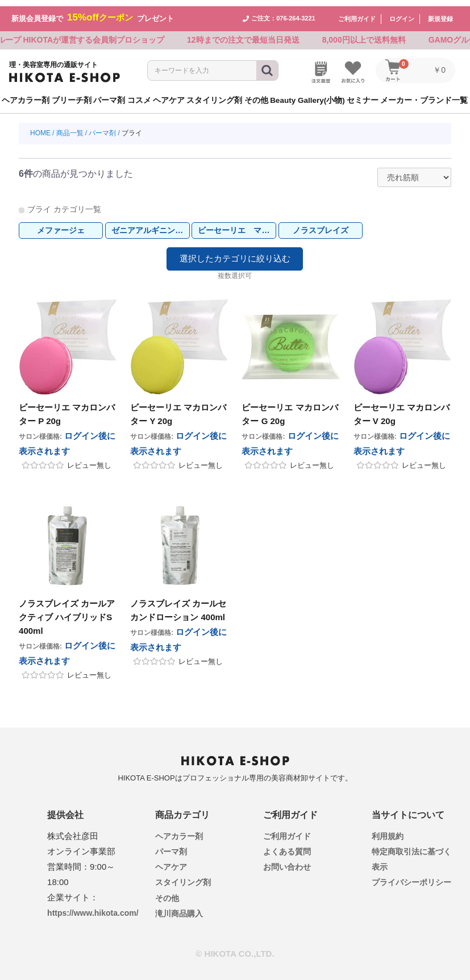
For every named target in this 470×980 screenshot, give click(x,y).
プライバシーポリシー (411, 877)
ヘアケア (171, 861)
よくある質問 (287, 845)
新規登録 (440, 13)
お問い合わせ (287, 861)
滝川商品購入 (179, 907)
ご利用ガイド (357, 13)
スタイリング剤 (183, 877)
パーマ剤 (102, 127)
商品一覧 (70, 127)
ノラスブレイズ (321, 225)
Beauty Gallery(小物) (307, 94)
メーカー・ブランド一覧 (424, 94)
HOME (40, 127)
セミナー (363, 94)
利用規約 (388, 830)
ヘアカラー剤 (179, 830)
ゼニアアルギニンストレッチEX (150, 225)
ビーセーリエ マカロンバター (237, 225)
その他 (167, 892)
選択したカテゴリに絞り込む (235, 253)
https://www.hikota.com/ (93, 907)
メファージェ (61, 225)
